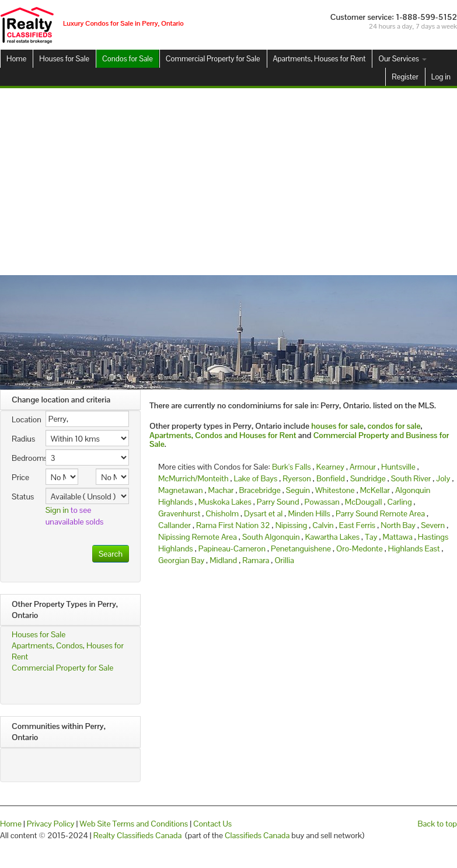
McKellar (375, 490)
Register (405, 77)
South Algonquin (271, 537)
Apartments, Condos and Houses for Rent (223, 435)
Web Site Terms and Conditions (134, 824)
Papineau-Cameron (232, 548)
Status (23, 497)
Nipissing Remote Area (198, 537)
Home (16, 59)
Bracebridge (260, 490)
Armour (363, 467)
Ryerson (296, 478)
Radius (23, 439)
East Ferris (357, 525)
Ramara (256, 560)
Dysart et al (263, 513)
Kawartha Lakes (332, 537)
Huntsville (398, 467)
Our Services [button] (402, 59)
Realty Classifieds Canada (138, 835)
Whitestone (335, 490)
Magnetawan (181, 490)
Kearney (330, 467)
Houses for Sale (64, 59)
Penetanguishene (301, 548)
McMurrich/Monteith (193, 478)
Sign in (57, 510)
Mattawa (397, 537)
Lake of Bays (256, 478)
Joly (443, 478)
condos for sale (394, 426)
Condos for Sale (128, 59)
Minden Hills (309, 513)
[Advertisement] (229, 182)
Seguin (298, 490)
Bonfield (331, 478)
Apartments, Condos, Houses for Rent (68, 651)
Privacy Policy (51, 824)
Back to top (437, 824)
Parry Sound (278, 502)
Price (20, 477)
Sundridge (368, 478)
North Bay (398, 525)
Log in (441, 77)
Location (24, 419)
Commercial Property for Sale (213, 59)
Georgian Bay (181, 560)
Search (111, 554)
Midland (223, 560)
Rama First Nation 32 (233, 525)
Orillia (284, 560)
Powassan (322, 502)
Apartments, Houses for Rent (320, 59)
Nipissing (292, 525)
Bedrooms (24, 458)
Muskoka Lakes (225, 502)
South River (411, 478)
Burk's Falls (292, 467)
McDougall (364, 502)
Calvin (323, 525)
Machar (221, 490)
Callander (175, 525)
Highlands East (414, 548)
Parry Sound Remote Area (380, 513)
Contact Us (212, 824)
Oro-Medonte (360, 548)
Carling (400, 502)
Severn (433, 525)
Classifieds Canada (257, 835)
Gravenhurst (179, 513)
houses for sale (337, 426)
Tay (371, 537)
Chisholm (222, 513)
